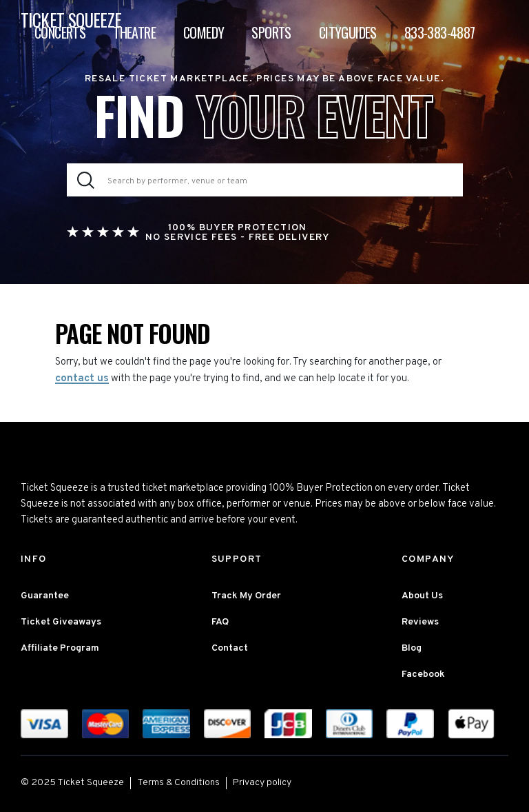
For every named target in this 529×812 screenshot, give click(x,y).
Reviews (420, 622)
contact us (82, 379)
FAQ (220, 622)
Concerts (60, 32)
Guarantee (45, 596)
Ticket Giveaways (61, 622)
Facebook (423, 674)
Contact (230, 648)
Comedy (204, 32)
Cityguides (348, 32)
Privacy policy (262, 783)
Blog (412, 648)
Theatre (134, 32)
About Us (422, 596)
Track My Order (246, 596)
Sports (271, 32)
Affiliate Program (60, 648)
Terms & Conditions (178, 783)
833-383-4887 (440, 32)
